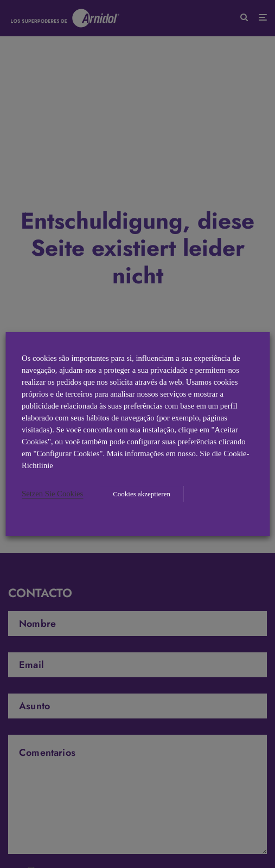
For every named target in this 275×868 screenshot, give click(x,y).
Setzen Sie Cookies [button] (52, 494)
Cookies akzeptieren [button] (142, 494)
